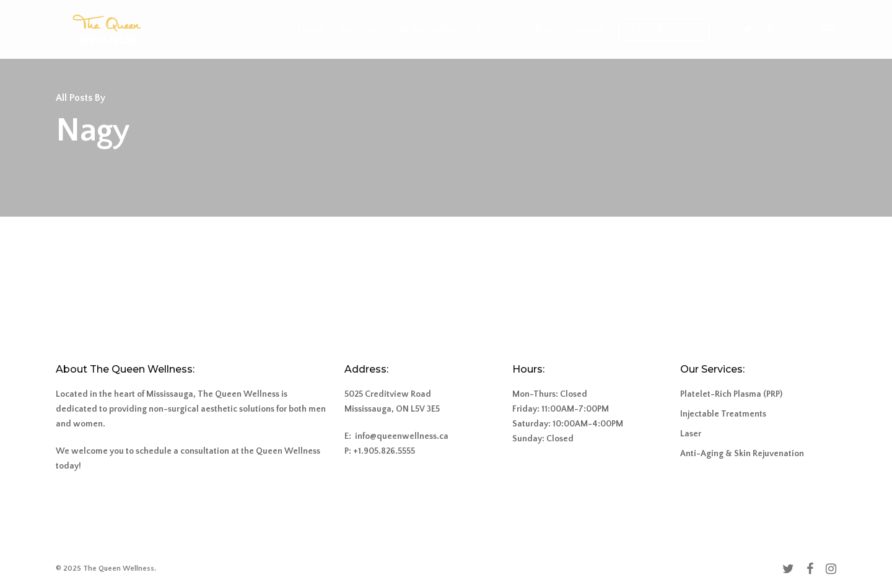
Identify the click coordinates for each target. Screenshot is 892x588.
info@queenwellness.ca (402, 436)
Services (358, 29)
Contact (586, 29)
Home (311, 29)
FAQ (486, 29)
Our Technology (427, 29)
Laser (691, 434)
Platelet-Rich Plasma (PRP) (731, 394)
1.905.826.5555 (664, 29)
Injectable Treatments (723, 414)
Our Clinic (531, 29)
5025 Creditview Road (388, 394)
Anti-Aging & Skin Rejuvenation (742, 454)
